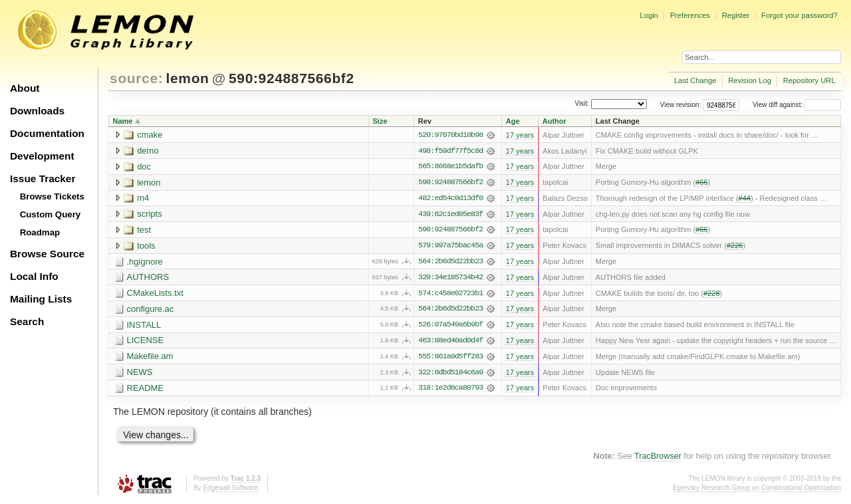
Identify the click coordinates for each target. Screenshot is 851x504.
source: (136, 78)
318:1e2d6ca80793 (450, 390)
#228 (712, 295)
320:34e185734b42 (450, 279)
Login (649, 15)
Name (123, 121)
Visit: (582, 104)
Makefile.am (150, 358)
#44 (745, 199)
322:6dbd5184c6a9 (450, 374)
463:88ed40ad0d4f (450, 342)
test (144, 230)
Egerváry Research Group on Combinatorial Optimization (757, 490)
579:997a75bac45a (450, 247)
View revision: (681, 105)
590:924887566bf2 (292, 78)
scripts (150, 214)
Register (736, 15)
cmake (150, 135)
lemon (188, 78)
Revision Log (750, 80)
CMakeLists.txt (155, 294)
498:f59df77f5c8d (450, 151)
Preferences (690, 15)
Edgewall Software (230, 490)
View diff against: (797, 105)
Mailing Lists (41, 299)
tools (146, 246)
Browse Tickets (52, 196)
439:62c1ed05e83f (450, 215)
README (146, 390)
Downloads (37, 111)
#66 (701, 183)
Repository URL (809, 80)
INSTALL (144, 326)
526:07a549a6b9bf (450, 326)
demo (148, 151)
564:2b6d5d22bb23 (450, 263)
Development (42, 156)
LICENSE (146, 342)
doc (144, 167)
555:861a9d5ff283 (450, 358)
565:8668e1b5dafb (450, 167)
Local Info (34, 276)
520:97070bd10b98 (450, 135)
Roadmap (40, 232)
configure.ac (151, 310)
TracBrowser (658, 459)
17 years (520, 135)
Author (554, 121)
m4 (143, 198)
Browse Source (47, 254)
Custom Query (51, 214)
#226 (735, 247)
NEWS (140, 374)
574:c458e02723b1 (450, 295)
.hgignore (145, 262)
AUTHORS (148, 278)
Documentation (47, 133)
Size (380, 121)
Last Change (695, 80)
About (25, 88)
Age (513, 121)
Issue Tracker (43, 179)
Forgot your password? (799, 15)
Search (27, 321)
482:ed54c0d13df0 (450, 199)
